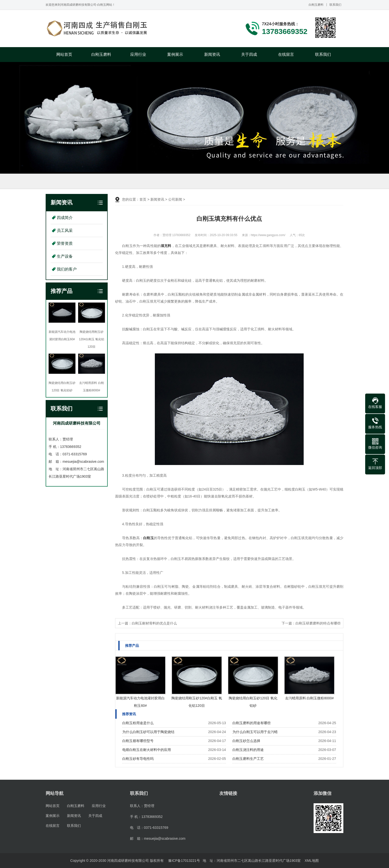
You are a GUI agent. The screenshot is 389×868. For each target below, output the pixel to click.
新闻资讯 (212, 54)
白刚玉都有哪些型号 (138, 741)
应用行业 (138, 54)
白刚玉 (148, 538)
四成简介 (65, 218)
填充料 (166, 246)
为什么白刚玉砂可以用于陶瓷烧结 (148, 732)
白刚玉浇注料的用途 (248, 750)
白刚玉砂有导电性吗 (138, 759)
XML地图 (312, 861)
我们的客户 (67, 269)
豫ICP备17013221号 (184, 861)
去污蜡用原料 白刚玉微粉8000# (309, 698)
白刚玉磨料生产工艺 (248, 759)
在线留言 (286, 54)
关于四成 (249, 54)
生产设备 (65, 256)
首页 (143, 199)
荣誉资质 (65, 243)
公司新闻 (175, 199)
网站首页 (64, 54)
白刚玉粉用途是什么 (138, 723)
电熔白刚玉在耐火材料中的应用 (147, 750)
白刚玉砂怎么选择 (246, 741)
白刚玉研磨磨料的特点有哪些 (318, 623)
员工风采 (65, 231)
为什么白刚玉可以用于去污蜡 (255, 732)
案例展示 (175, 54)
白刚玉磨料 (316, 5)
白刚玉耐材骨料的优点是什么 (154, 623)
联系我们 (335, 5)
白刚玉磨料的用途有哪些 (252, 723)
